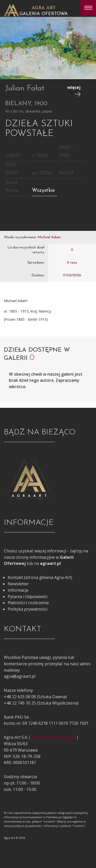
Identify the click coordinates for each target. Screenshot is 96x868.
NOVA (66, 173)
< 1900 (40, 156)
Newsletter (18, 584)
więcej (74, 91)
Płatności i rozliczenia (28, 603)
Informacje (18, 590)
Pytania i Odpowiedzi (28, 597)
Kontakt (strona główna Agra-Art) (40, 577)
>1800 (12, 156)
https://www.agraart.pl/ (54, 737)
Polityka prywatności (28, 609)
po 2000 (42, 173)
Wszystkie (44, 191)
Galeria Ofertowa (44, 14)
